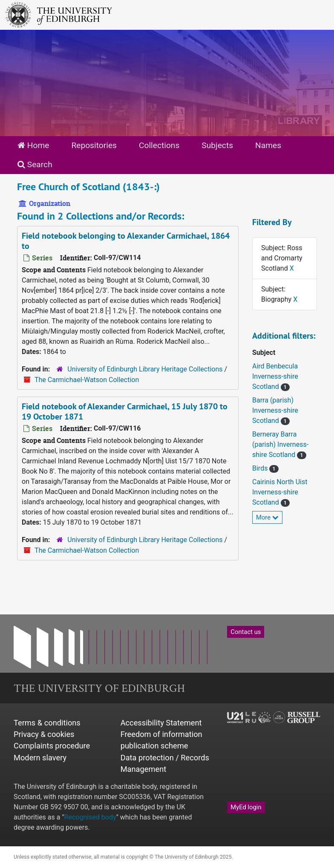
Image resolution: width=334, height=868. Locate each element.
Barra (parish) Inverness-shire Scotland (275, 410)
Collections (159, 145)
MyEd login (246, 807)
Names (268, 145)
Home (33, 145)
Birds (261, 468)
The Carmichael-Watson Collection (87, 380)
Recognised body (90, 817)
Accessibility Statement (161, 723)
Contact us (246, 632)
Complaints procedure (52, 746)
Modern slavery (40, 758)
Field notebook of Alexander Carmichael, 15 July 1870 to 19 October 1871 (125, 411)
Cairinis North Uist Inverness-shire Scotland (280, 492)
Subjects (217, 145)
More (267, 517)
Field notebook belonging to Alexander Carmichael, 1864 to (126, 241)
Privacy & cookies (44, 734)
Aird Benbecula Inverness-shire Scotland (275, 376)
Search (35, 164)
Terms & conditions (47, 723)
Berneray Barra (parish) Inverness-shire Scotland (280, 444)
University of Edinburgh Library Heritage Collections (145, 369)
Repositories (94, 145)
